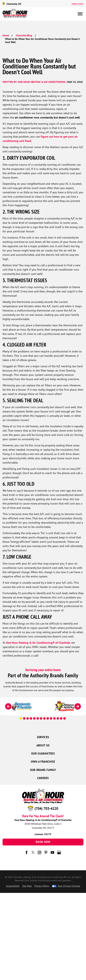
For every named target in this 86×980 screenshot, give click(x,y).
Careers (43, 778)
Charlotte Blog (24, 35)
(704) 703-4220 (46, 808)
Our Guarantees (43, 753)
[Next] (78, 706)
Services (43, 737)
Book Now (43, 842)
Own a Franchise (43, 762)
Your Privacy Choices (66, 886)
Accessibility (13, 886)
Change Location (78, 4)
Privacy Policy (42, 886)
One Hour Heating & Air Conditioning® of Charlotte (38, 643)
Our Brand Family (43, 770)
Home (6, 35)
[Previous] (8, 706)
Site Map (27, 886)
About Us (43, 745)
